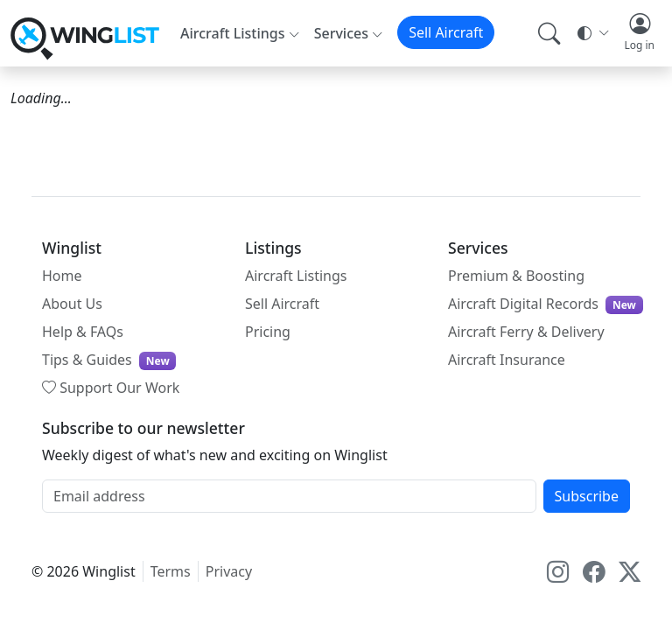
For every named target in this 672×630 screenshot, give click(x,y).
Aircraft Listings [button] (233, 33)
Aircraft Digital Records (546, 304)
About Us (72, 304)
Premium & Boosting (516, 276)
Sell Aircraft (446, 32)
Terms (171, 571)
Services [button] (341, 33)
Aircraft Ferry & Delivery (526, 332)
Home (62, 276)
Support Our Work (111, 388)
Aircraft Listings (296, 276)
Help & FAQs (83, 332)
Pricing (268, 332)
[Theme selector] (592, 33)
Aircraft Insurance (507, 360)
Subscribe (587, 496)
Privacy (229, 571)
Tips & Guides (109, 360)
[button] (639, 33)
